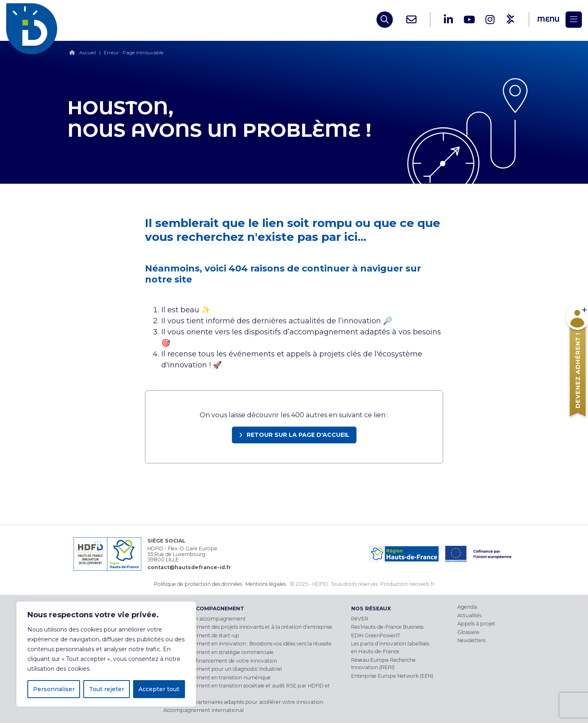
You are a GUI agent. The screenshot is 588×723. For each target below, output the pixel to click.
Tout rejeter (107, 689)
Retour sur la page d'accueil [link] (298, 435)
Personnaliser (54, 689)
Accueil (88, 52)
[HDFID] (34, 20)
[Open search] (385, 20)
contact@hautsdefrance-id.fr (189, 567)
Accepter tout (159, 689)
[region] (106, 654)
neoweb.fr (422, 584)
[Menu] (560, 20)
